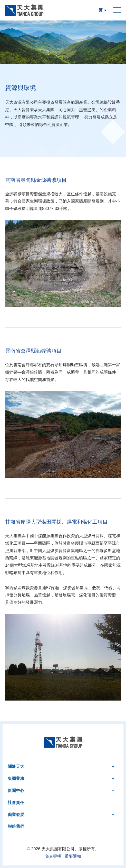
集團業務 (61, 779)
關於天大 (61, 766)
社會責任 (16, 803)
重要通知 (73, 856)
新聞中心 (61, 791)
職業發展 (61, 815)
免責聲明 (53, 856)
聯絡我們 (16, 826)
